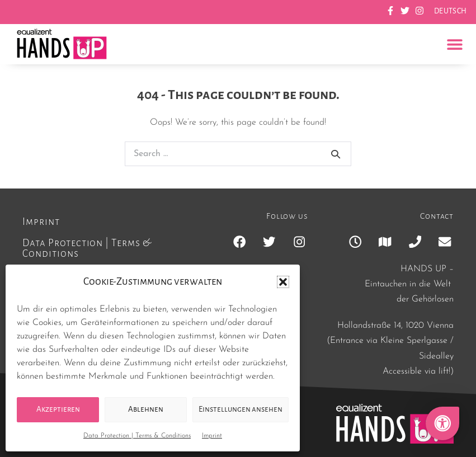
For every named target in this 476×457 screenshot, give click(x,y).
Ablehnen (146, 409)
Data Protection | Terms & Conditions (137, 436)
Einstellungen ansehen (241, 409)
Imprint (212, 436)
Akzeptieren (58, 409)
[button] (283, 282)
